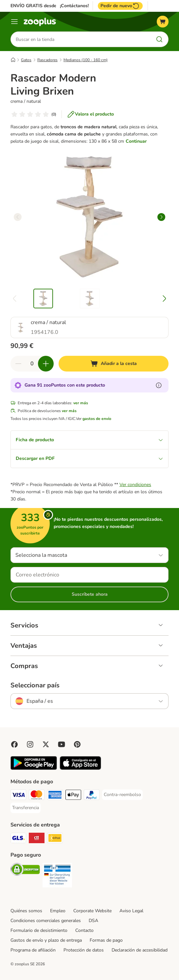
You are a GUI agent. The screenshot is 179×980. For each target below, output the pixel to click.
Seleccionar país (35, 685)
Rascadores (47, 60)
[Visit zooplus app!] (34, 768)
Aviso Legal (131, 911)
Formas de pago (106, 940)
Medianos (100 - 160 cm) (86, 60)
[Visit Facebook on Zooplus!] (14, 744)
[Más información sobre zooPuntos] (159, 385)
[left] (18, 217)
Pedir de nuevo (120, 6)
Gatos (26, 60)
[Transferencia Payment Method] (26, 808)
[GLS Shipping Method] (18, 839)
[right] (161, 217)
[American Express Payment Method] (55, 796)
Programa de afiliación (33, 950)
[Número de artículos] (32, 364)
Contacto (84, 930)
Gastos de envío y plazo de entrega (46, 940)
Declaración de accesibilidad (140, 950)
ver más (81, 403)
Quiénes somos (26, 911)
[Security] (25, 871)
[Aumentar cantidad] (46, 364)
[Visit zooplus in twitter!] (46, 744)
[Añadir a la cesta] (114, 364)
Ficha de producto (89, 440)
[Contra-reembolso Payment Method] (122, 795)
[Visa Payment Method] (18, 796)
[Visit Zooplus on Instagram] (30, 744)
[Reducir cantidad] (18, 364)
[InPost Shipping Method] (55, 839)
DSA (93, 921)
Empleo (58, 911)
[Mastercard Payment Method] (37, 796)
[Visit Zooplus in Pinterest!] (77, 744)
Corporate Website (92, 911)
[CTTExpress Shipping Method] (37, 839)
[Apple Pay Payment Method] (73, 796)
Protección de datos (84, 950)
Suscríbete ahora (90, 594)
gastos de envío (97, 419)
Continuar (136, 141)
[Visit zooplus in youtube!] (62, 744)
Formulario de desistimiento (39, 930)
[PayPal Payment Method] (92, 796)
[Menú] (14, 22)
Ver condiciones (135, 485)
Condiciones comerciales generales (46, 921)
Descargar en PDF (89, 458)
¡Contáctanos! (74, 6)
